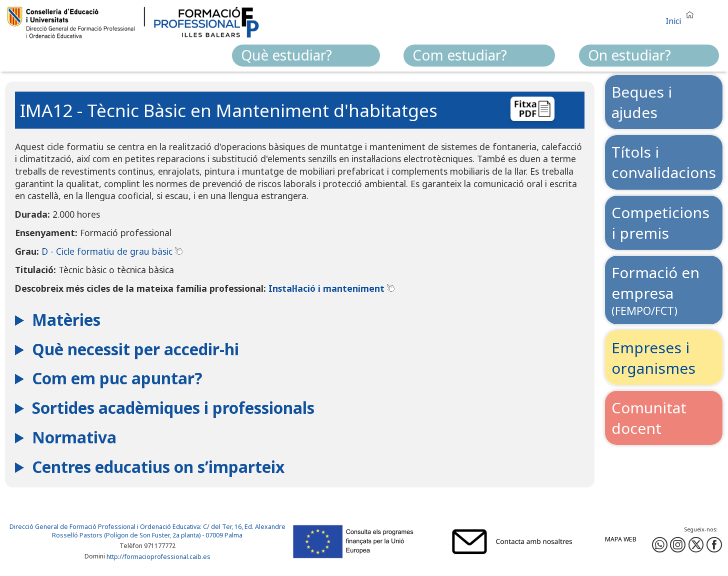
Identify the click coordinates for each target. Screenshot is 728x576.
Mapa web (621, 539)
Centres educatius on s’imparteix (158, 467)
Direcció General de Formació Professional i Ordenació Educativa (105, 527)
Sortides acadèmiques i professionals (173, 408)
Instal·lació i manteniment (331, 288)
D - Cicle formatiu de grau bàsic (112, 251)
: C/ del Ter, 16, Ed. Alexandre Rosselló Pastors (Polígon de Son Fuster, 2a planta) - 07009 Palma (169, 531)
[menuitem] (306, 56)
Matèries (66, 320)
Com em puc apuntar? (117, 378)
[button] (682, 17)
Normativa (74, 437)
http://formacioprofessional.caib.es (158, 557)
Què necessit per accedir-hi (135, 349)
